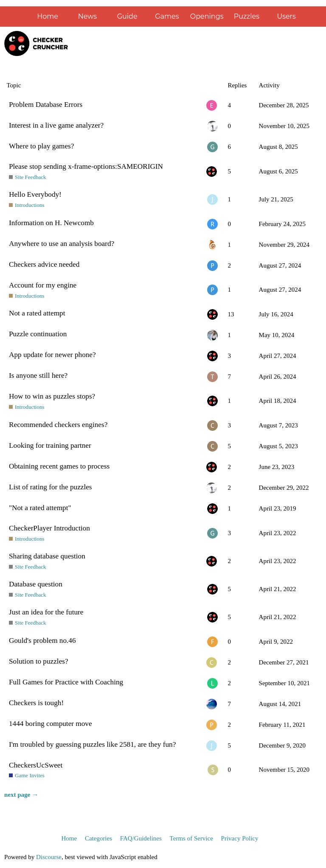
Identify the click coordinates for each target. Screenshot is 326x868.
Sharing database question (47, 556)
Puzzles (247, 16)
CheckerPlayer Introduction (49, 528)
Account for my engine (43, 285)
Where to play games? (41, 146)
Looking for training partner (50, 445)
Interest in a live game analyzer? (56, 125)
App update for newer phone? (52, 355)
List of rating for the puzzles (51, 487)
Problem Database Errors (46, 105)
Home (48, 16)
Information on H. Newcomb (51, 223)
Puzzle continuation (38, 334)
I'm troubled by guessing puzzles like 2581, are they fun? (92, 744)
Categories (98, 838)
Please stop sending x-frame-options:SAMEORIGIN (86, 166)
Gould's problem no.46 (42, 641)
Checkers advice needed (44, 264)
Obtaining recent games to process (59, 466)
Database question (36, 584)
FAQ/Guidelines (141, 838)
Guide (127, 16)
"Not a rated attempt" (40, 508)
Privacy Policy (240, 838)
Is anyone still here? (38, 375)
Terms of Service (191, 838)
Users (286, 16)
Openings (207, 16)
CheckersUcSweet (36, 765)
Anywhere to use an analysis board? (62, 244)
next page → (21, 795)
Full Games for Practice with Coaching (66, 682)
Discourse (49, 857)
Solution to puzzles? (39, 661)
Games (167, 16)
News (87, 16)
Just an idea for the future (46, 612)
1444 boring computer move (51, 724)
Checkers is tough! (36, 703)
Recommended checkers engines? (58, 425)
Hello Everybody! (35, 194)
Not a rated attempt (37, 313)
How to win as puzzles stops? (52, 396)
